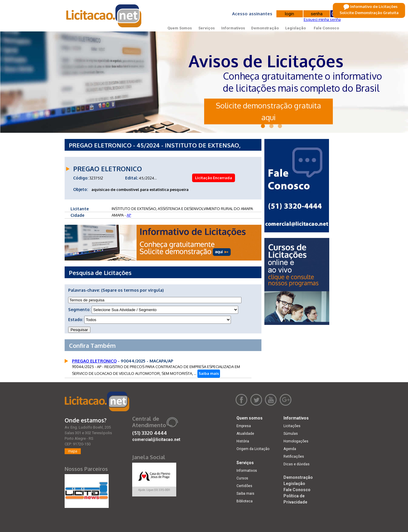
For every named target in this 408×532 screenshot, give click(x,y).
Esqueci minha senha (322, 19)
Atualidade (245, 434)
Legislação (295, 28)
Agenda (290, 449)
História (243, 441)
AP (129, 215)
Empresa (244, 426)
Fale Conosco (326, 28)
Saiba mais (209, 373)
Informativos (233, 28)
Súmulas (291, 434)
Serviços (206, 28)
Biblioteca (245, 501)
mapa (73, 451)
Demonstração (265, 28)
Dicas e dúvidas (297, 464)
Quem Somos (180, 28)
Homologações (296, 441)
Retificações (294, 457)
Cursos (242, 478)
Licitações (292, 426)
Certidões (244, 486)
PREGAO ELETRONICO (94, 361)
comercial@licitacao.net (156, 439)
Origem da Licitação (253, 449)
